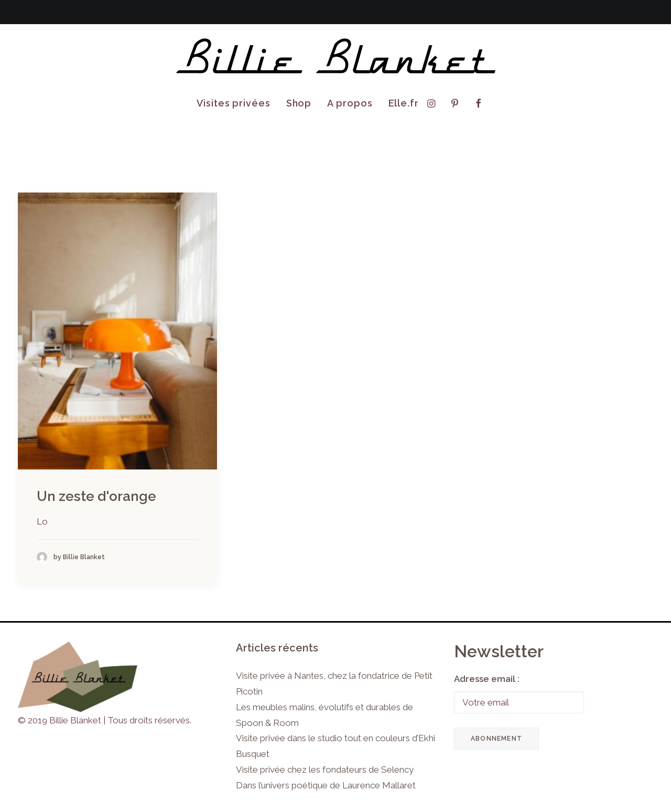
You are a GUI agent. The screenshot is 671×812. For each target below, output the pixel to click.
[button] (434, 103)
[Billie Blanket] (335, 57)
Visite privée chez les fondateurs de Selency (325, 770)
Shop (299, 103)
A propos (350, 103)
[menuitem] (234, 103)
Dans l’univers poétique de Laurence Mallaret (326, 785)
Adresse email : (487, 679)
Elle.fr (404, 103)
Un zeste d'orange (96, 496)
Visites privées (234, 103)
